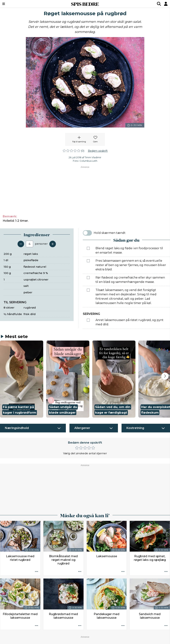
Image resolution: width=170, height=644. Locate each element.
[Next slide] (165, 376)
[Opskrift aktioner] (37, 572)
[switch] (87, 233)
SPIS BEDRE (85, 4)
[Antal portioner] (29, 244)
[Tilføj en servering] (53, 244)
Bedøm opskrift (98, 151)
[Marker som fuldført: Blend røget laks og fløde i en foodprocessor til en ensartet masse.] (88, 248)
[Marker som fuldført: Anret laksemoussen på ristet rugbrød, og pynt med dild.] (88, 320)
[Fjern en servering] (21, 244)
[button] (22, 379)
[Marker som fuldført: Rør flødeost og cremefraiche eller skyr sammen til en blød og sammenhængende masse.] (88, 278)
